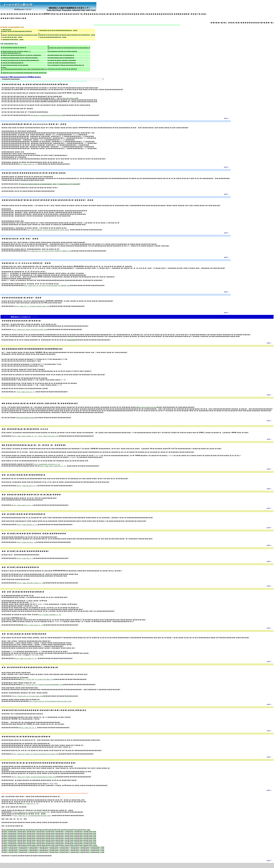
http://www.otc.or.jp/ (33, 809)
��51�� (8, 844)
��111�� (9, 854)
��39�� (95, 840)
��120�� (114, 854)
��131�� (9, 858)
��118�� (90, 854)
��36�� (63, 840)
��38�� (84, 840)
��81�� (8, 849)
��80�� (106, 847)
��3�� (30, 835)
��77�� (73, 847)
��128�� (90, 856)
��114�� (44, 854)
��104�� (44, 852)
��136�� (67, 858)
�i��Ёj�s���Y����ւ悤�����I (63, 60)
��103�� (32, 852)
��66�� (63, 845)
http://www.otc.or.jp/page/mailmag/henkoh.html (33, 817)
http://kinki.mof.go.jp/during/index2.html (40, 685)
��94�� (41, 851)
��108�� (90, 852)
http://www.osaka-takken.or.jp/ (27, 440)
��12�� (19, 837)
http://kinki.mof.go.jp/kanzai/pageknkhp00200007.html (45, 690)
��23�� (30, 839)
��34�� (41, 840)
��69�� (95, 845)
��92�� (19, 851)
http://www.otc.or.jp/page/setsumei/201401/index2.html (47, 115)
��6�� (60, 835)
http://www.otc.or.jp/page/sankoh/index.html (34, 306)
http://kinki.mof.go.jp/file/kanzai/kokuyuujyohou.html (53, 707)
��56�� (63, 844)
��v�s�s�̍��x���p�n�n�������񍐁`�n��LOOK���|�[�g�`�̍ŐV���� (51, 184)
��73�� (30, 847)
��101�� (9, 852)
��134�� (44, 858)
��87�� (73, 849)
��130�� (114, 856)
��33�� (30, 840)
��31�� (8, 840)
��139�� (102, 858)
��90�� (106, 849)
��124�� (44, 856)
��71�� (8, 847)
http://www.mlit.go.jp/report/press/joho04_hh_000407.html (52, 251)
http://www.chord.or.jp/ (37, 629)
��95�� (52, 851)
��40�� (106, 840)
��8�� (80, 835)
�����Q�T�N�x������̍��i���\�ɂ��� (59, 30)
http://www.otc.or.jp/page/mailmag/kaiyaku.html (34, 821)
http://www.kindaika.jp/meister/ (147, 409)
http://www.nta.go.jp (31, 733)
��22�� (19, 839)
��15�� (52, 837)
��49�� (95, 842)
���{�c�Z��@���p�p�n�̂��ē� (63, 69)
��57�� (73, 844)
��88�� (84, 849)
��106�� (67, 852)
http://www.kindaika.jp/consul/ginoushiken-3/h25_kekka (51, 230)
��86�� (63, 849)
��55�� (52, 844)
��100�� (106, 851)
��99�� (95, 851)
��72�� (19, 847)
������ (82, 342)
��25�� (52, 839)
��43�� (30, 842)
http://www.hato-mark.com (50, 440)
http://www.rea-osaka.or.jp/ (28, 664)
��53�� (30, 844)
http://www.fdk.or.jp (28, 562)
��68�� (84, 845)
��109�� (102, 852)
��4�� (40, 835)
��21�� (8, 839)
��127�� (79, 856)
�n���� (9, 835)
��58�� (84, 844)
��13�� (30, 837)
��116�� (67, 854)
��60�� (106, 844)
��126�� (67, 856)
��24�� (41, 839)
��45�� (52, 842)
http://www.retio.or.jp (30, 164)
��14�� (41, 837)
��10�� (100, 835)
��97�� (73, 851)
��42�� (19, 842)
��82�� (19, 849)
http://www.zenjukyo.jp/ (29, 546)
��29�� (95, 839)
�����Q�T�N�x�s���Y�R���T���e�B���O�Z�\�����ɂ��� (67, 35)
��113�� (32, 854)
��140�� (114, 858)
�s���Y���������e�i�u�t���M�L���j (19, 35)
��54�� (41, 844)
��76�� (63, 847)
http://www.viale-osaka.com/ (68, 98)
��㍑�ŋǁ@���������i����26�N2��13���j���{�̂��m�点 (24, 69)
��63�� (30, 845)
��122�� (20, 856)
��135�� (55, 858)
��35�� (52, 840)
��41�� (8, 842)
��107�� (79, 852)
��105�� (55, 852)
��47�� (73, 842)
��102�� (20, 852)
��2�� (20, 835)
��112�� (20, 854)
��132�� (20, 858)
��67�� (73, 845)
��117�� (79, 854)
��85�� (52, 849)
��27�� (73, 839)
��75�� (52, 847)
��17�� (73, 837)
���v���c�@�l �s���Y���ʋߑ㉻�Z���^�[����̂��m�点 (16, 52)
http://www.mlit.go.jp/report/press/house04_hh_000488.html (49, 286)
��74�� (41, 847)
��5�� (50, 835)
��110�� (114, 852)
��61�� (8, 845)
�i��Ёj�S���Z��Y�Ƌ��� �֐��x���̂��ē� (21, 60)
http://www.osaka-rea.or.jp (25, 509)
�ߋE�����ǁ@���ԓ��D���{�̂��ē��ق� (67, 65)
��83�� (30, 849)
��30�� (106, 839)
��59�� (95, 844)
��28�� (84, 839)
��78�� (84, 847)
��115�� (55, 854)
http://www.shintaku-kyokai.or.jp (33, 586)
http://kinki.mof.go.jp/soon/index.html (30, 701)
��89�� (95, 849)
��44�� (41, 842)
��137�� (79, 858)
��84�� (41, 849)
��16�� (63, 837)
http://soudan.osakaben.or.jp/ (66, 618)
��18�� (84, 837)
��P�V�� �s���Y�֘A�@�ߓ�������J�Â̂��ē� (16, 30)
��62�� (19, 845)
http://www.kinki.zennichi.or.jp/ (59, 470)
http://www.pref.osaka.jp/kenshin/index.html (32, 330)
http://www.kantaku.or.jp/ (30, 528)
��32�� (19, 840)
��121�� (9, 856)
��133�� (32, 858)
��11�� (8, 837)
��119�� (102, 854)
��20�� (106, 837)
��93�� (30, 851)
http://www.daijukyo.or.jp (30, 489)
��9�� (90, 835)
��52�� (19, 844)
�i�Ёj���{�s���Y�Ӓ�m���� (15, 65)
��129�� (102, 856)
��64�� (41, 845)
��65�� (52, 845)
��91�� (8, 851)
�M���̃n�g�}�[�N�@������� (63, 51)
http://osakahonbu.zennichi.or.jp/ (52, 468)
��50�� (106, 842)
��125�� (55, 856)
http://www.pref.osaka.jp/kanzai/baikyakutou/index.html (36, 782)
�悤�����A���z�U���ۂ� (14, 48)
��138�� (90, 858)
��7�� (70, 835)
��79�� (95, 847)
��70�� (106, 845)
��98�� (84, 851)
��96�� (63, 851)
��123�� (32, 856)
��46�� (63, 842)
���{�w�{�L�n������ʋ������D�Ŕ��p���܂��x (25, 73)
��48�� (84, 842)
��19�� (95, 837)
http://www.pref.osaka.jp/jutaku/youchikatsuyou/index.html (37, 759)
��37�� (73, 840)
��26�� (63, 839)
